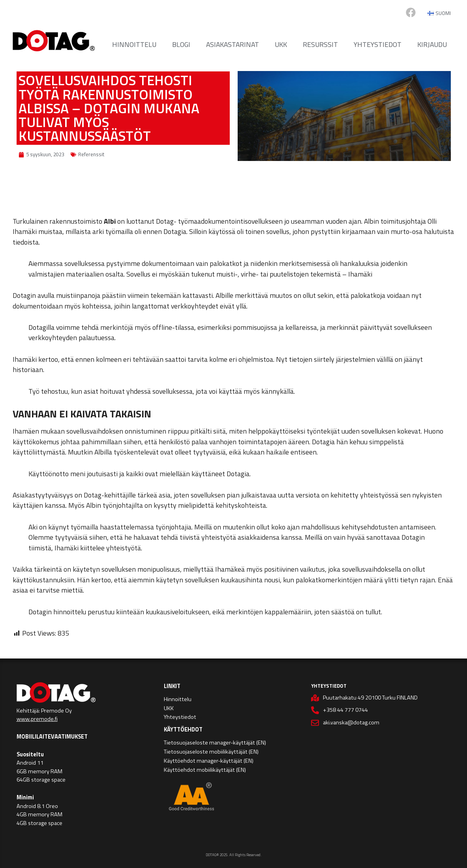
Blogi (181, 44)
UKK (281, 44)
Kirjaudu (432, 44)
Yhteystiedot (378, 44)
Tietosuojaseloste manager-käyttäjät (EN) (215, 743)
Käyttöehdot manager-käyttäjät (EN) (209, 761)
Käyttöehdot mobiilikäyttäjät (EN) (205, 770)
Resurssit (320, 44)
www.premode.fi (37, 719)
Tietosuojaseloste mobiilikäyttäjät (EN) (211, 752)
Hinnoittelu (134, 44)
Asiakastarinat (233, 44)
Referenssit (91, 154)
